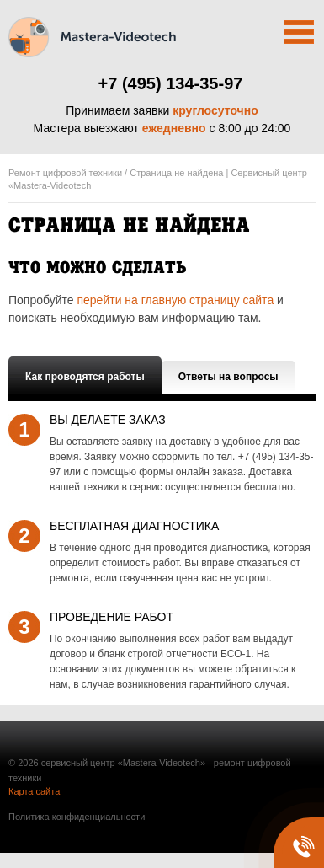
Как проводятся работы (85, 377)
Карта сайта (34, 791)
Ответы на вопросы (228, 377)
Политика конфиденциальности (77, 817)
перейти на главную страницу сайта (175, 300)
